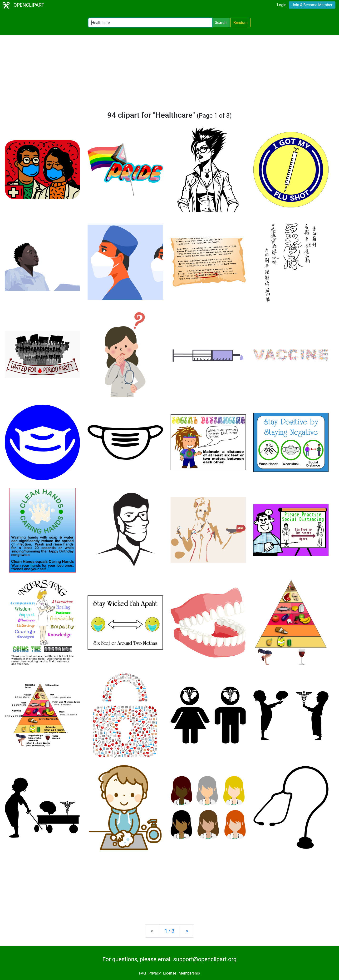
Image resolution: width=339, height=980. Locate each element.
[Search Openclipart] (150, 23)
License (170, 973)
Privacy (155, 973)
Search (221, 23)
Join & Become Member (312, 5)
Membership (189, 973)
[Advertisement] (170, 75)
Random (241, 23)
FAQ (143, 973)
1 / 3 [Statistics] (169, 931)
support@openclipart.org (205, 959)
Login (282, 5)
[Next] (187, 931)
